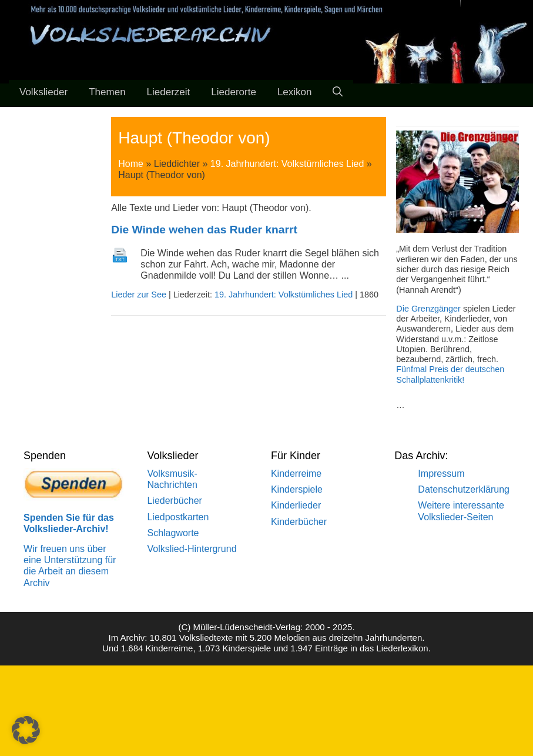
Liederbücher (174, 501)
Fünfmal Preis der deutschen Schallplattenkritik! (450, 374)
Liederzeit (169, 92)
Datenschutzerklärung (464, 489)
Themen (107, 92)
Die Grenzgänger (428, 309)
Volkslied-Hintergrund (192, 549)
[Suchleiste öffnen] (338, 92)
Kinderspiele (297, 489)
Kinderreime (296, 474)
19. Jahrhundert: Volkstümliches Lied (287, 164)
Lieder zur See (139, 295)
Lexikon (295, 92)
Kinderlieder (296, 505)
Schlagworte (173, 533)
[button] (26, 730)
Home (131, 164)
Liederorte (234, 92)
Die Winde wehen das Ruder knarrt (204, 230)
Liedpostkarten (178, 517)
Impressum (441, 474)
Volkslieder (43, 92)
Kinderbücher (299, 522)
